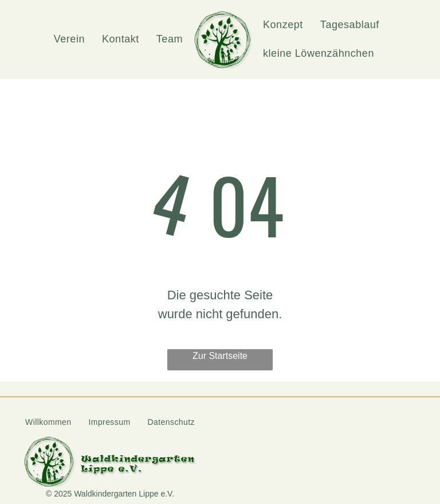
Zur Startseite (220, 356)
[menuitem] (69, 39)
